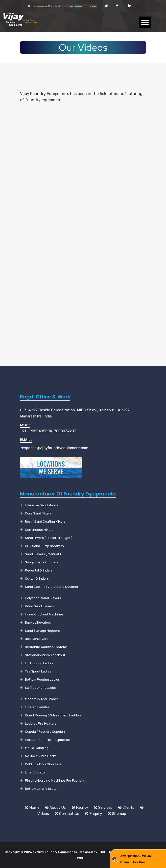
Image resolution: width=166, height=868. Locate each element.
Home (32, 808)
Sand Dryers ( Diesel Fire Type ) (49, 538)
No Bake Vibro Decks (41, 756)
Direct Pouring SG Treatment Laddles (53, 715)
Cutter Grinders (37, 579)
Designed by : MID (92, 852)
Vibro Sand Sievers (39, 606)
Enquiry (94, 814)
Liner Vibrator (36, 772)
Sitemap (117, 814)
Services (103, 808)
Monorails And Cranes (42, 699)
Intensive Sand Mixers (42, 505)
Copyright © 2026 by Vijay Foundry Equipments (41, 852)
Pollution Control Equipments (47, 740)
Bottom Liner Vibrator (41, 789)
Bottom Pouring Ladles (42, 680)
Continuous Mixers (39, 530)
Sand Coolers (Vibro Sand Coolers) (51, 587)
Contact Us (67, 814)
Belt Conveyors (37, 639)
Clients (126, 808)
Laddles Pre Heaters (41, 723)
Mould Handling (37, 748)
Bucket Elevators (38, 622)
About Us (56, 808)
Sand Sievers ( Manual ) (43, 554)
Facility (80, 808)
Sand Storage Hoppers (42, 631)
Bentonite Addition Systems (46, 647)
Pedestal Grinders (39, 570)
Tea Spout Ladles (38, 671)
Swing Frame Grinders (42, 562)
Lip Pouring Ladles (39, 663)
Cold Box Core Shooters (43, 764)
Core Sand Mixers (38, 513)
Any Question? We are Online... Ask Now (136, 859)
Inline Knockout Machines (44, 614)
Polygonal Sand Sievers (43, 598)
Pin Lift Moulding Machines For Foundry (55, 780)
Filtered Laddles (37, 707)
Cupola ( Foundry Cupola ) (45, 732)
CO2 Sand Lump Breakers (44, 546)
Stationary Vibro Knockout (45, 655)
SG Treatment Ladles (41, 688)
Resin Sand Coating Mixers (45, 522)
